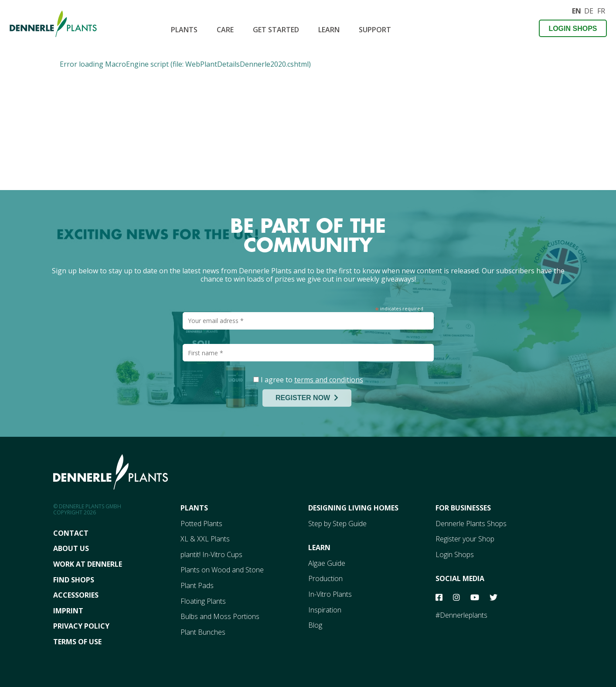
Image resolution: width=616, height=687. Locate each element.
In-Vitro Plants (330, 594)
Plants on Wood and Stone (222, 570)
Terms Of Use (77, 642)
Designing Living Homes (353, 508)
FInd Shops (74, 580)
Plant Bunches (203, 632)
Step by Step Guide (337, 524)
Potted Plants (201, 524)
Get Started (276, 30)
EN (576, 10)
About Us (71, 548)
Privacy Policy (81, 626)
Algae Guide (327, 563)
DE (589, 10)
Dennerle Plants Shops (471, 524)
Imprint (68, 611)
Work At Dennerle (88, 564)
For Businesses (463, 508)
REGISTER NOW (307, 398)
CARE (225, 30)
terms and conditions (329, 380)
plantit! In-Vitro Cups (211, 554)
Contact (71, 533)
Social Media (460, 578)
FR (601, 10)
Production (325, 578)
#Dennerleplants (461, 615)
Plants (184, 30)
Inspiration (325, 610)
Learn (329, 30)
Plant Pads (197, 585)
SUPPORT (375, 30)
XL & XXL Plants (205, 539)
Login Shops (573, 29)
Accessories (76, 595)
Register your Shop (465, 539)
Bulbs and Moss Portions (220, 616)
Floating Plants (203, 601)
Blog (315, 625)
